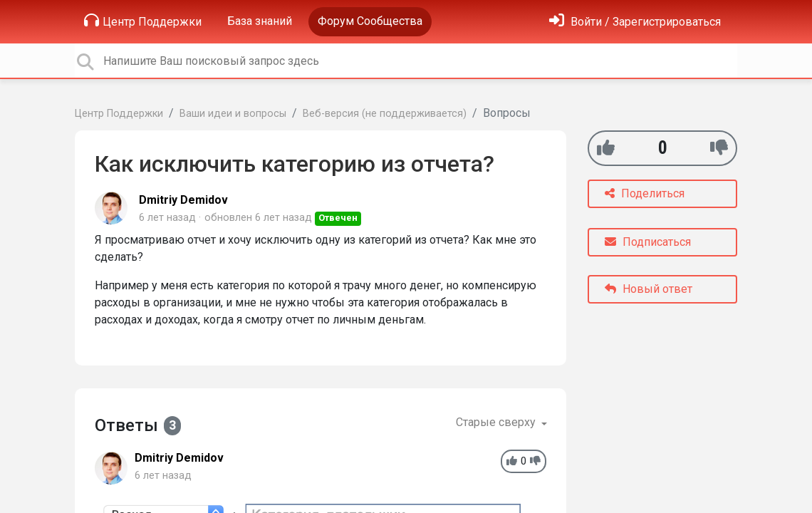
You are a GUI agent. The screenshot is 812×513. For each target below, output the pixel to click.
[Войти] (635, 22)
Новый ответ (649, 289)
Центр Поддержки (143, 21)
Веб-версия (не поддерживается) (385, 114)
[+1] (606, 148)
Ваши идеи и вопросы (233, 114)
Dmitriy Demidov (183, 200)
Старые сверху (497, 422)
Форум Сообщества (370, 21)
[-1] (719, 148)
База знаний (260, 21)
